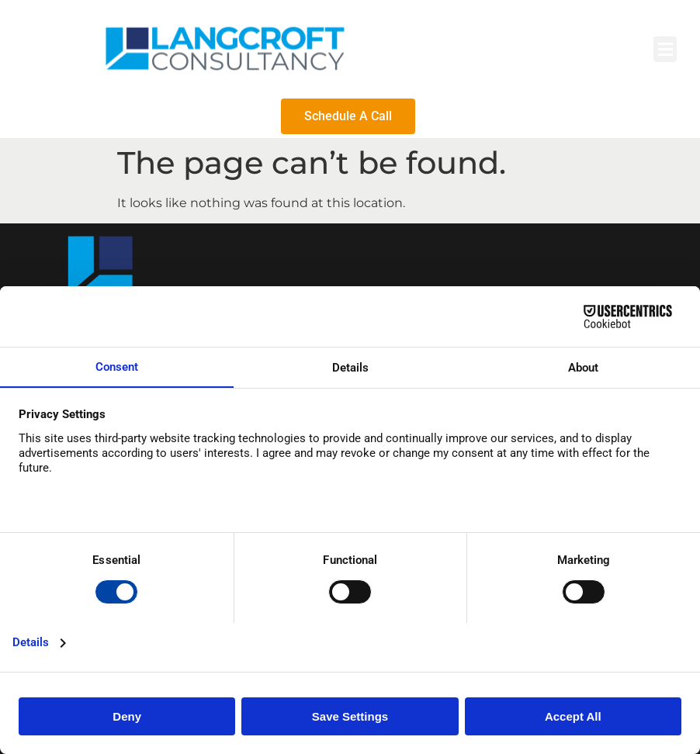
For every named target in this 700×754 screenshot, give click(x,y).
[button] (665, 49)
